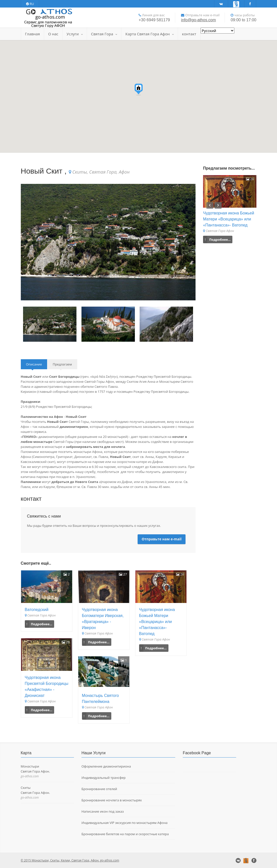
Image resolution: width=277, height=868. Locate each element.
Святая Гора (104, 34)
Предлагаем (62, 364)
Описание (34, 364)
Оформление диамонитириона (106, 766)
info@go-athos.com (198, 20)
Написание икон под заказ (103, 811)
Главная (32, 34)
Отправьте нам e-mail (162, 539)
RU (30, 4)
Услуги (75, 34)
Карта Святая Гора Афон (150, 34)
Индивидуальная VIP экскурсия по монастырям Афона (124, 823)
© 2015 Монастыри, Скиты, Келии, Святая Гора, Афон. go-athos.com (70, 860)
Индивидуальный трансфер (104, 778)
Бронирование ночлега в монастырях (112, 800)
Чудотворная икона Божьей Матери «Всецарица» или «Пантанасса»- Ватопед (157, 622)
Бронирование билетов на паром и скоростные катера (125, 834)
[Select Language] (217, 31)
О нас (53, 34)
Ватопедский (37, 610)
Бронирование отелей (99, 789)
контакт (189, 34)
